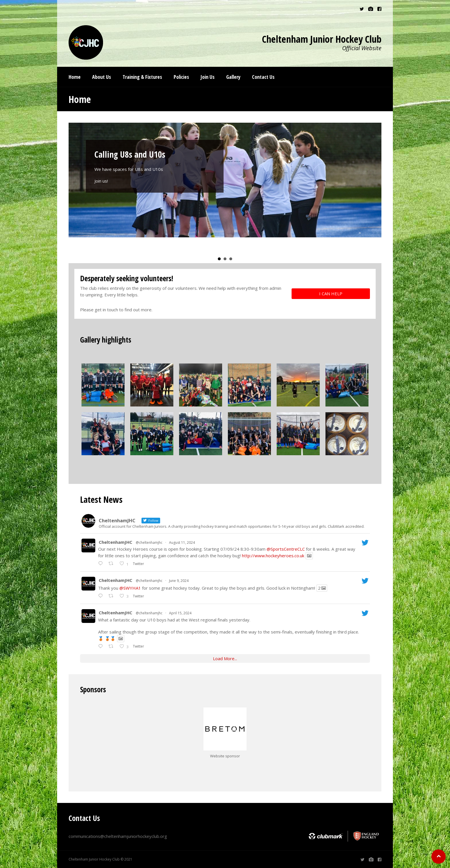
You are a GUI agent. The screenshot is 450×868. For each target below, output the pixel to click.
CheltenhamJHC (116, 542)
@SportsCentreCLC (286, 549)
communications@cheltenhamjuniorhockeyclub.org (118, 836)
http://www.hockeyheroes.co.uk (273, 556)
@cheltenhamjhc (149, 542)
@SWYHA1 (130, 588)
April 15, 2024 (180, 613)
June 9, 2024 (179, 581)
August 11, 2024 (182, 542)
